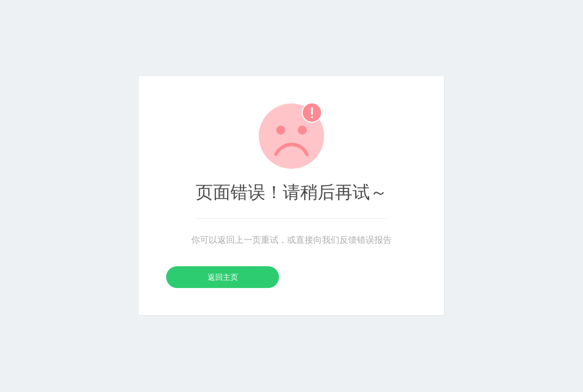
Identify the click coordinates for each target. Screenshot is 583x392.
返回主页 (223, 277)
